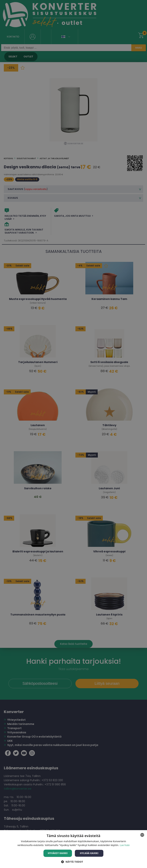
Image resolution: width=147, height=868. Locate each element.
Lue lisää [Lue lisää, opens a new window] (125, 845)
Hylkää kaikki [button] (89, 853)
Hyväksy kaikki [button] (58, 853)
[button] (73, 862)
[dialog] (73, 434)
